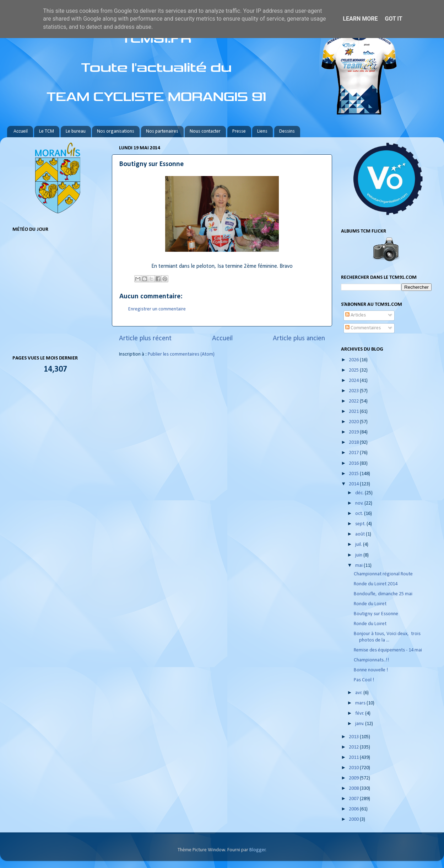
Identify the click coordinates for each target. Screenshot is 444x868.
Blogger (258, 850)
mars (361, 703)
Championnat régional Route (383, 574)
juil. (359, 545)
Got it (393, 19)
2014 (354, 484)
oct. (360, 514)
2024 (354, 381)
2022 (354, 401)
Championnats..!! (372, 660)
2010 (354, 768)
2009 (354, 778)
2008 (354, 789)
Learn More (360, 19)
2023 (354, 391)
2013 (354, 737)
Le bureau (76, 131)
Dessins (287, 131)
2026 (354, 360)
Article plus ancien (299, 339)
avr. (359, 693)
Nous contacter (205, 131)
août (361, 534)
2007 (354, 799)
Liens (262, 131)
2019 (354, 432)
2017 (354, 453)
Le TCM (47, 131)
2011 (354, 758)
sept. (361, 524)
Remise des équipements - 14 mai (388, 650)
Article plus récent (145, 339)
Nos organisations (116, 131)
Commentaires (363, 328)
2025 (354, 370)
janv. (360, 724)
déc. (360, 493)
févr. (360, 713)
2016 (354, 464)
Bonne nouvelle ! (371, 670)
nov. (360, 503)
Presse (239, 131)
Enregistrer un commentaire (157, 309)
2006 (354, 809)
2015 (354, 474)
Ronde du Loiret (370, 604)
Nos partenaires (162, 131)
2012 (354, 747)
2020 (354, 422)
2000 (354, 819)
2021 (354, 412)
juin (359, 555)
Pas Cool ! (364, 680)
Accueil (21, 131)
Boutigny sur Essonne (376, 614)
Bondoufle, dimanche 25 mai (383, 594)
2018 (354, 443)
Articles (356, 315)
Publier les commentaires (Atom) (181, 354)
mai (359, 566)
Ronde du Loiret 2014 (376, 584)
